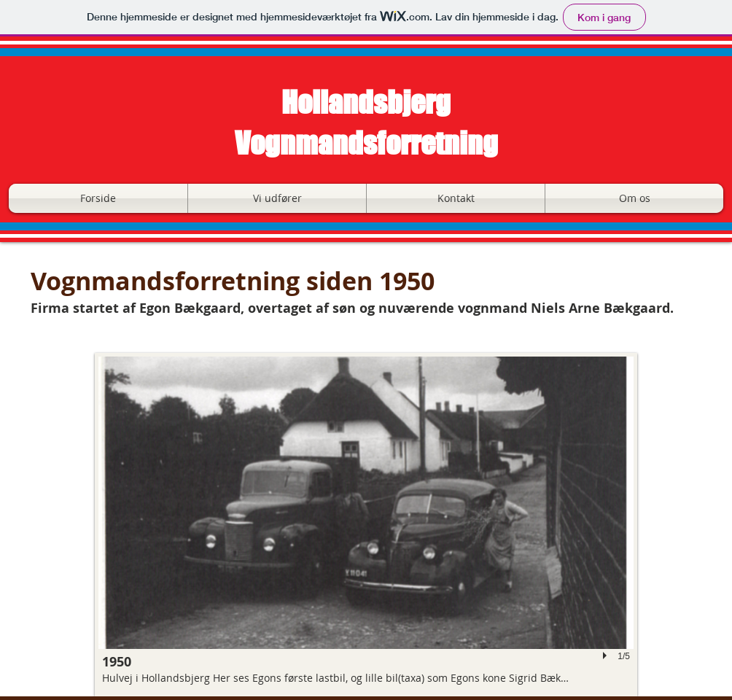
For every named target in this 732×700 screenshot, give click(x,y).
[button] (277, 198)
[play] (607, 656)
